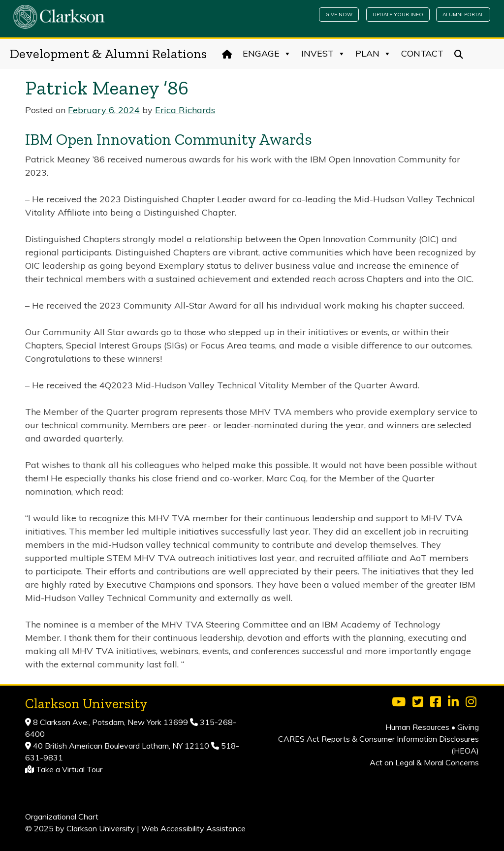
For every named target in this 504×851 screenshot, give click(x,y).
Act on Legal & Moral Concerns (424, 762)
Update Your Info (398, 15)
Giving (468, 727)
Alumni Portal (463, 15)
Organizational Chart (62, 817)
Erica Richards (185, 110)
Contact (422, 53)
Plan (373, 54)
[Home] (227, 54)
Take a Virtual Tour (69, 769)
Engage (267, 54)
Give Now (339, 15)
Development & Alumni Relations (108, 54)
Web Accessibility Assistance (193, 828)
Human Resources (417, 727)
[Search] (459, 54)
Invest (323, 54)
